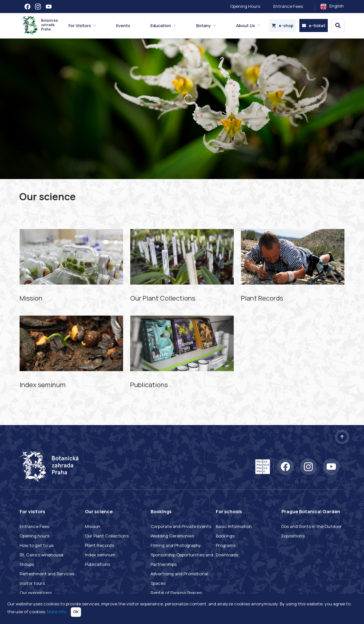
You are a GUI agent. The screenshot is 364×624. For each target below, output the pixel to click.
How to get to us (37, 545)
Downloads (227, 555)
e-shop (283, 25)
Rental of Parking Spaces (176, 593)
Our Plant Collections (107, 536)
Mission (93, 526)
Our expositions (36, 593)
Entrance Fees (288, 6)
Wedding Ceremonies (172, 536)
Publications (97, 564)
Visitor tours (32, 583)
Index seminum (100, 555)
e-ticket (314, 25)
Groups (27, 564)
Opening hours (34, 536)
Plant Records (99, 545)
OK (76, 612)
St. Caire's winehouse (41, 555)
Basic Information (234, 526)
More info (57, 612)
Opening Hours (245, 6)
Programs (226, 545)
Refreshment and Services (47, 574)
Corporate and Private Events (181, 526)
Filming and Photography (176, 545)
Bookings (225, 536)
